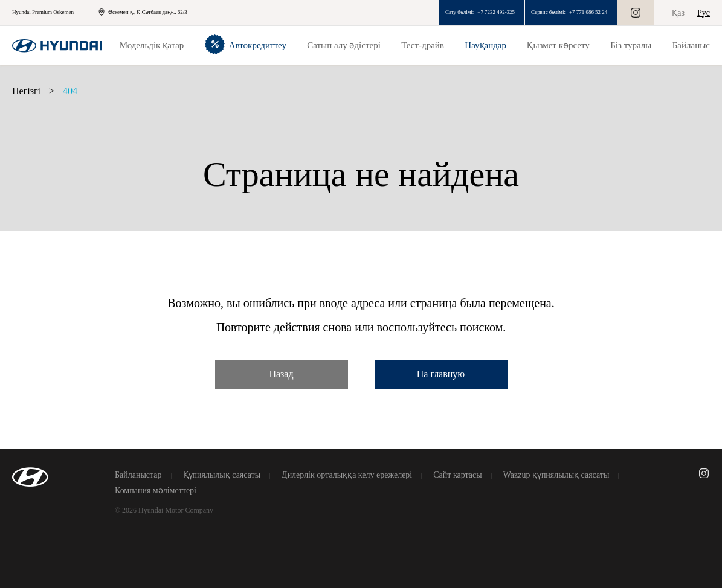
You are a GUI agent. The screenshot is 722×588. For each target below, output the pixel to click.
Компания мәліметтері (156, 491)
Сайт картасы (457, 475)
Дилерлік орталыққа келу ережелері (347, 475)
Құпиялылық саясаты (222, 475)
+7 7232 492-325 (496, 12)
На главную (441, 374)
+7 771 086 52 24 (588, 12)
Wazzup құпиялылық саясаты (556, 475)
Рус (704, 13)
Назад (281, 374)
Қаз (678, 13)
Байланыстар (138, 475)
